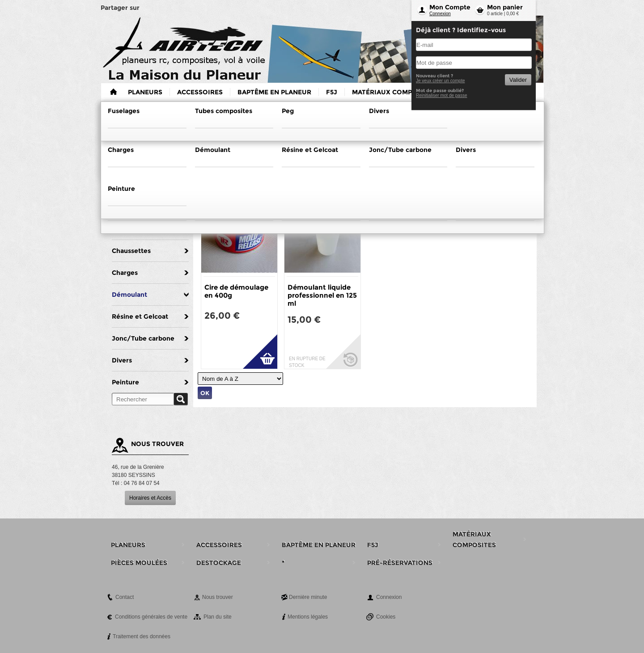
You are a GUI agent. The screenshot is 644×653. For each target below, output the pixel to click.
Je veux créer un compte (441, 81)
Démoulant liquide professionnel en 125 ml (322, 295)
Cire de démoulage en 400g (236, 291)
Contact (125, 597)
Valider (518, 80)
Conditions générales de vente (151, 617)
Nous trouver (218, 597)
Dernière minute (308, 597)
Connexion (440, 14)
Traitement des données (142, 636)
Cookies (386, 617)
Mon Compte (450, 7)
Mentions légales (308, 617)
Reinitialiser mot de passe (442, 95)
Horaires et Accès (150, 498)
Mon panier (505, 7)
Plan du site (218, 617)
